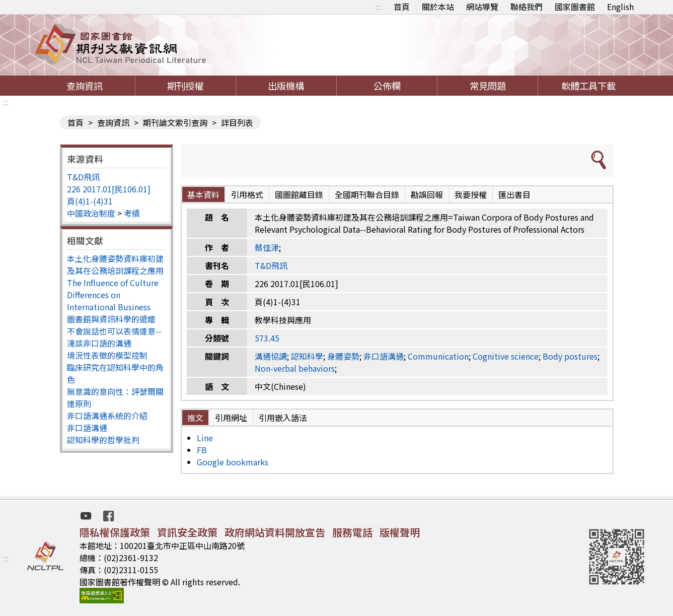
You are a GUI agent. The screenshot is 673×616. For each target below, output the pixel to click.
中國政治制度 (91, 213)
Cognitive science (506, 356)
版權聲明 (400, 532)
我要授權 (471, 194)
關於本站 (438, 7)
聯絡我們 (527, 7)
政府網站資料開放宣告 (275, 532)
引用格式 (247, 194)
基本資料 (203, 194)
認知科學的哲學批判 (103, 440)
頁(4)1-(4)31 (90, 201)
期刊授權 (185, 86)
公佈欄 (387, 86)
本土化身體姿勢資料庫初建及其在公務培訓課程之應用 (115, 264)
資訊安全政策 (187, 532)
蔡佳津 (267, 247)
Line (205, 438)
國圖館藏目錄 (299, 194)
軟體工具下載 (588, 86)
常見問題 (488, 86)
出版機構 (286, 86)
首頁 (402, 7)
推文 (195, 418)
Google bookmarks (233, 462)
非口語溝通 (87, 428)
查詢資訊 (85, 86)
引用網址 (231, 418)
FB (202, 450)
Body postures (570, 356)
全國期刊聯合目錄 (367, 194)
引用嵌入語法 (283, 418)
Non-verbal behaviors (295, 368)
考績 (132, 213)
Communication (438, 356)
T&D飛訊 (83, 177)
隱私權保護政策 (115, 532)
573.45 (267, 338)
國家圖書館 (575, 7)
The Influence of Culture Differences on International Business (113, 295)
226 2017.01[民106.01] (109, 189)
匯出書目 (514, 194)
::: (379, 7)
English (620, 7)
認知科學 (307, 356)
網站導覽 (482, 7)
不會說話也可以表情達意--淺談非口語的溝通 (114, 337)
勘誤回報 (427, 194)
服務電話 (352, 532)
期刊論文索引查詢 (175, 122)
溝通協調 (271, 356)
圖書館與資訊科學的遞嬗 (111, 319)
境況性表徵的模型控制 (107, 355)
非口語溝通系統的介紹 (107, 416)
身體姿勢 (343, 356)
